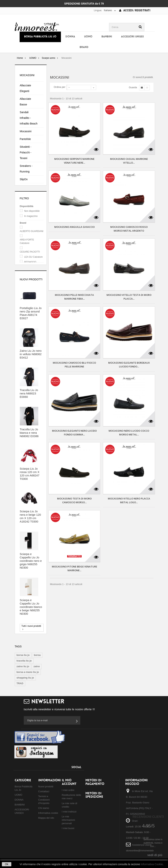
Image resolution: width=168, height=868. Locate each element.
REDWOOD (30, 262)
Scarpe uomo (49, 58)
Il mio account (69, 782)
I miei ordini (68, 790)
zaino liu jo (23, 666)
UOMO (88, 37)
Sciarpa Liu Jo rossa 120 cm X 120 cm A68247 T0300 (30, 474)
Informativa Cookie (152, 864)
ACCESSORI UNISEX (132, 37)
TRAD (20, 683)
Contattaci (44, 791)
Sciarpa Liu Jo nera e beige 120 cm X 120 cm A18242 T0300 (30, 516)
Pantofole (25, 139)
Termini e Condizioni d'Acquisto (44, 800)
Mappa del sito (46, 818)
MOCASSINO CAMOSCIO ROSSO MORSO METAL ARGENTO (129, 229)
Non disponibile (32, 211)
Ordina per (59, 87)
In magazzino (31, 216)
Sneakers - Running (26, 169)
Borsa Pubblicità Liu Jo (40, 37)
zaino (37, 666)
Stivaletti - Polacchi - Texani (26, 152)
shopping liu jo (25, 678)
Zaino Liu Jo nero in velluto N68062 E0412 (31, 354)
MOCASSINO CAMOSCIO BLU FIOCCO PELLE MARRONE (74, 365)
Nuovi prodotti (31, 279)
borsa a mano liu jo (28, 672)
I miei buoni (68, 828)
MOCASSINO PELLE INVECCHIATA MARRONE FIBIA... (74, 297)
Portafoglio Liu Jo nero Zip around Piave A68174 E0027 (31, 313)
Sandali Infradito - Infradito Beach (29, 118)
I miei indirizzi (69, 812)
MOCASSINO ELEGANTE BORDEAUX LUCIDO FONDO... (129, 365)
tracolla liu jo (24, 661)
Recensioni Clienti (148, 817)
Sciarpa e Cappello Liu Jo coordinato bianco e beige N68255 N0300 (31, 607)
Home (20, 58)
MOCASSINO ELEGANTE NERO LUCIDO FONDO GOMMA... (74, 433)
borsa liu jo (23, 655)
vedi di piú (155, 855)
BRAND (84, 47)
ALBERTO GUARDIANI (32, 231)
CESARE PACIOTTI (30, 252)
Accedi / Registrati (135, 10)
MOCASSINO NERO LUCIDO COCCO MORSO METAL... (129, 433)
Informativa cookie (48, 813)
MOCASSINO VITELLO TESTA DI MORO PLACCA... (129, 297)
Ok (7, 864)
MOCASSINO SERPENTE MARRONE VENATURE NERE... (74, 161)
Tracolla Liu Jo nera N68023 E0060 (29, 393)
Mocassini (26, 131)
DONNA (70, 37)
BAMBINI (107, 37)
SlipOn (24, 179)
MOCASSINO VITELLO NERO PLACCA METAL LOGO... (129, 500)
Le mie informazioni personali (68, 820)
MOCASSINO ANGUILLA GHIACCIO (74, 227)
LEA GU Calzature (33, 257)
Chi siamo (44, 808)
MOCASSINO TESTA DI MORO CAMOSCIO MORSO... (74, 500)
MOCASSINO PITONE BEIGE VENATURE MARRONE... (74, 568)
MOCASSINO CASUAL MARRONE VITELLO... (129, 161)
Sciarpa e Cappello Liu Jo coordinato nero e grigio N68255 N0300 (31, 561)
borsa (37, 655)
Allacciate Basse (25, 102)
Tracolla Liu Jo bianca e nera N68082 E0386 (29, 433)
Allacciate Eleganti (25, 88)
